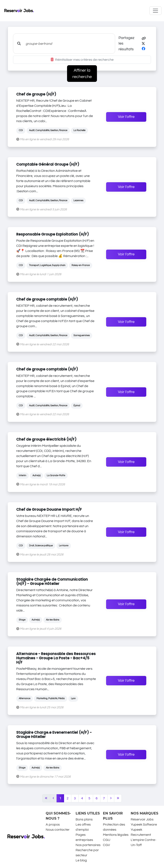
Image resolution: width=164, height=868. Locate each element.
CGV (106, 845)
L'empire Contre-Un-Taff (143, 842)
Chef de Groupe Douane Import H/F (49, 509)
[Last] (118, 798)
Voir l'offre (126, 117)
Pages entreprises (84, 837)
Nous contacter (58, 830)
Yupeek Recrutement (141, 832)
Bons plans (84, 819)
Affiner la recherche (82, 74)
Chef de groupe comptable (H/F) (47, 299)
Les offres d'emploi (83, 827)
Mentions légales (116, 835)
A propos (53, 825)
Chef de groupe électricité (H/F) (46, 439)
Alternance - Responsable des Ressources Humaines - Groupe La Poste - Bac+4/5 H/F (56, 658)
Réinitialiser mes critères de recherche (82, 60)
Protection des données (114, 827)
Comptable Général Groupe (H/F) (48, 164)
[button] (144, 39)
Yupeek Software (144, 825)
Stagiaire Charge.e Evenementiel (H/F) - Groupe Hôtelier (54, 735)
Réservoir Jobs (142, 819)
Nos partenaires (88, 845)
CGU (107, 840)
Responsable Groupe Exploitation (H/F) (53, 234)
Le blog (81, 860)
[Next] (111, 798)
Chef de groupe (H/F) (36, 94)
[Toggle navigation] (155, 11)
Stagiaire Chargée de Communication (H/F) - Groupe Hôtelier (52, 582)
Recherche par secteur (87, 853)
